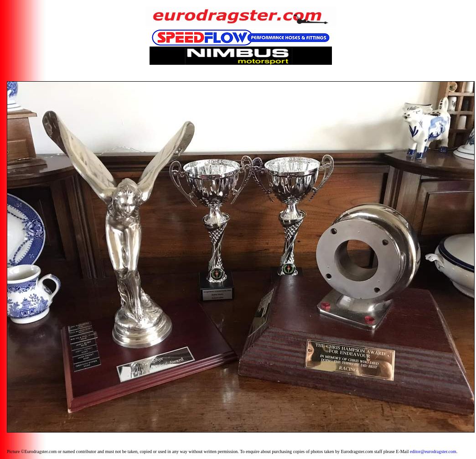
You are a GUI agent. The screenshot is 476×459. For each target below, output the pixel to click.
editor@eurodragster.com (433, 451)
